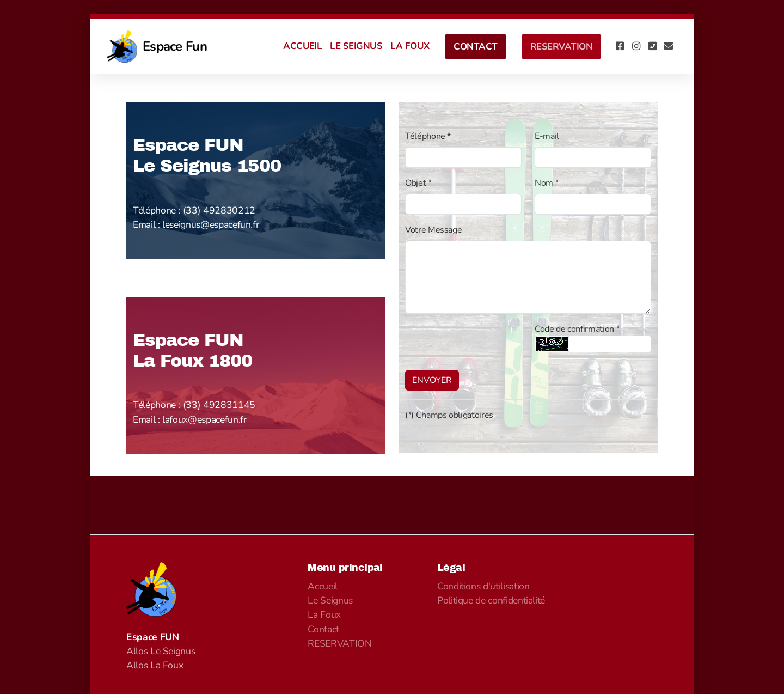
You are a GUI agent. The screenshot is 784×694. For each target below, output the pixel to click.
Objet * (418, 183)
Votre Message (433, 230)
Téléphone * (428, 136)
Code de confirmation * (577, 329)
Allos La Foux (155, 665)
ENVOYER (432, 380)
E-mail (547, 136)
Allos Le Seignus (161, 651)
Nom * (547, 183)
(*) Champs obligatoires (449, 415)
